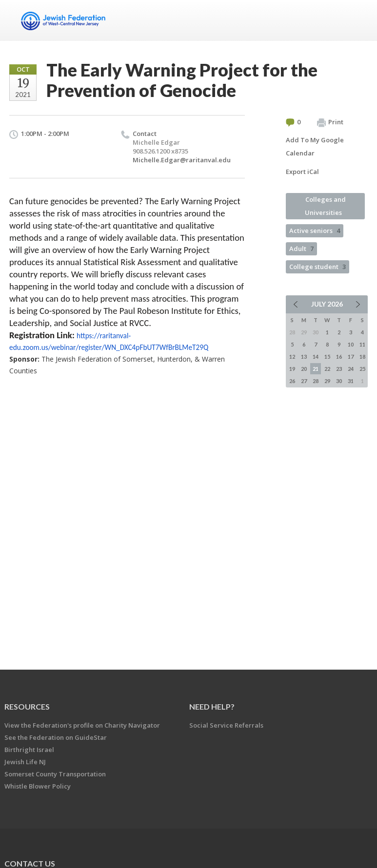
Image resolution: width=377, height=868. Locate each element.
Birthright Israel (29, 750)
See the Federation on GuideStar (56, 737)
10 (351, 344)
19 (292, 369)
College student (317, 267)
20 (304, 369)
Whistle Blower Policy (38, 786)
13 (304, 357)
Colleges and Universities (325, 206)
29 (327, 381)
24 (351, 369)
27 (304, 381)
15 (327, 357)
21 (316, 369)
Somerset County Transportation (55, 774)
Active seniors (315, 231)
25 (362, 369)
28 (316, 381)
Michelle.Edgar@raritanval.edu (182, 160)
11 (362, 344)
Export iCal (302, 172)
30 (339, 381)
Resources (27, 706)
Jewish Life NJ (25, 762)
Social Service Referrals (226, 725)
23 (339, 369)
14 (316, 357)
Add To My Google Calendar (315, 146)
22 (327, 369)
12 (292, 357)
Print (330, 122)
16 (339, 357)
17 (351, 357)
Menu (357, 20)
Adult (301, 249)
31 (351, 381)
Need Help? (212, 706)
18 (362, 357)
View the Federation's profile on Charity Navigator (82, 725)
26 (292, 381)
